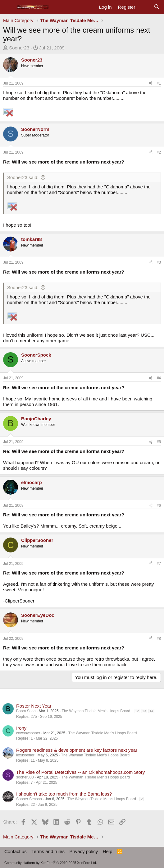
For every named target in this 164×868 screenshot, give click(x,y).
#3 (159, 262)
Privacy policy (84, 851)
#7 (159, 564)
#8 (159, 639)
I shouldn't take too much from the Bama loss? (64, 794)
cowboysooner (28, 733)
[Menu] (9, 7)
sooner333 (25, 777)
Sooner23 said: (23, 177)
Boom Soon (26, 711)
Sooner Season (29, 799)
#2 (159, 152)
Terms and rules (48, 851)
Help (108, 851)
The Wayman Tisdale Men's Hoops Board (96, 711)
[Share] (151, 83)
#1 (159, 83)
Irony (21, 728)
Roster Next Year (34, 706)
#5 (159, 442)
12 (137, 711)
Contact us (16, 851)
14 (151, 711)
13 (144, 711)
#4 (159, 378)
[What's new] (144, 7)
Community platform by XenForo (51, 863)
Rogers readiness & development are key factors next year (77, 750)
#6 (159, 506)
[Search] (157, 7)
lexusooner (25, 755)
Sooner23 (19, 48)
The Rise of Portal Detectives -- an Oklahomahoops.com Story (80, 772)
